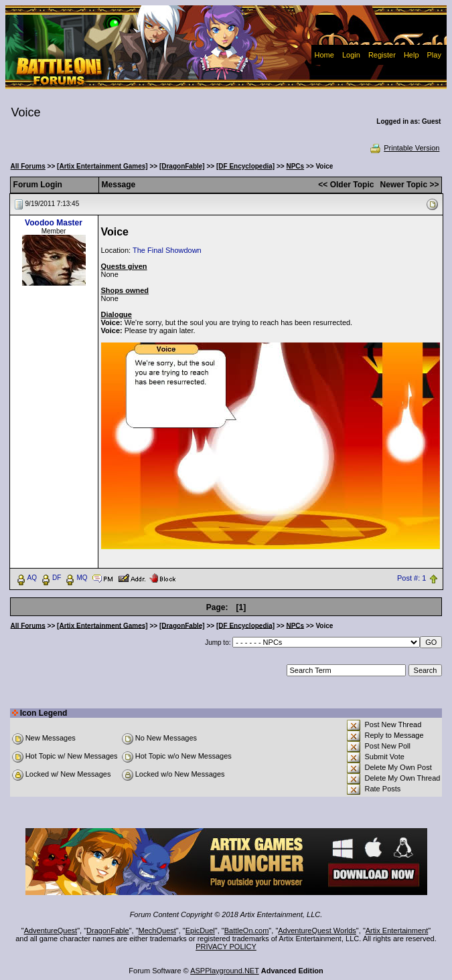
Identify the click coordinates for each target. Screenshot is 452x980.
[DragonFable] (182, 166)
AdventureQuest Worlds (317, 930)
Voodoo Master (54, 223)
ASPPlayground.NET (225, 971)
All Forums (28, 166)
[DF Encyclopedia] (245, 166)
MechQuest (157, 930)
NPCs (295, 166)
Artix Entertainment (397, 930)
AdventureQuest (51, 930)
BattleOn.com (247, 930)
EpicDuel (200, 930)
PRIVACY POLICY (226, 947)
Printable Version (404, 148)
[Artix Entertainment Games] (102, 166)
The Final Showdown (167, 250)
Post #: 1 (411, 578)
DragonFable (108, 930)
